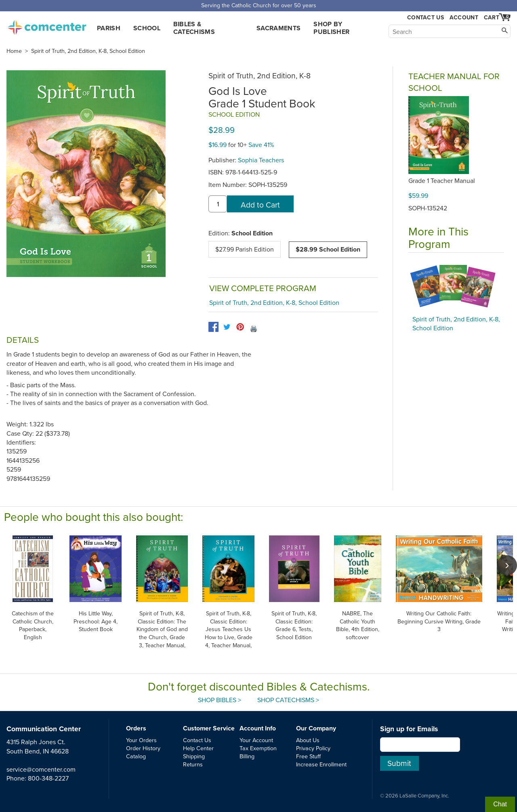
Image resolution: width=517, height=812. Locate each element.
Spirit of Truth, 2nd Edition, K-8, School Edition (88, 51)
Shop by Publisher (331, 28)
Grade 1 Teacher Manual (442, 180)
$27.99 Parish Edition (245, 249)
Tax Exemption (258, 748)
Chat (500, 804)
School (147, 28)
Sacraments (278, 28)
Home (14, 51)
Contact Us (426, 18)
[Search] (450, 31)
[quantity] (218, 204)
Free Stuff (308, 756)
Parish (109, 28)
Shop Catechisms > (288, 700)
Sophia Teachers (261, 160)
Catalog (136, 756)
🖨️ (254, 328)
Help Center (198, 748)
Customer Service (209, 728)
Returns (193, 764)
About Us (308, 740)
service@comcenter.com (41, 769)
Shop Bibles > (220, 700)
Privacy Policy (313, 748)
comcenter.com (47, 25)
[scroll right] (507, 565)
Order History (143, 748)
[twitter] (227, 327)
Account (464, 17)
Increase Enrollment (321, 764)
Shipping (194, 756)
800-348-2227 (48, 778)
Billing (247, 756)
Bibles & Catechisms (194, 28)
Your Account (256, 740)
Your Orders (141, 740)
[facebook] (213, 327)
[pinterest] (240, 327)
